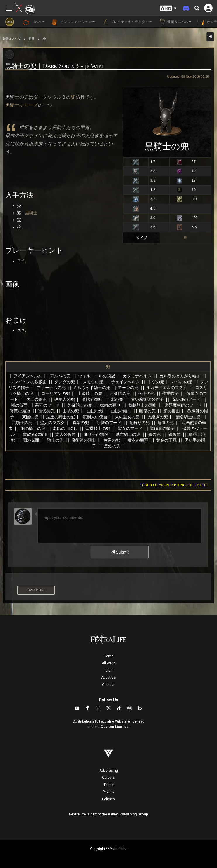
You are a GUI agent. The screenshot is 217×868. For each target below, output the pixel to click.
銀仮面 (175, 434)
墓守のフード (47, 405)
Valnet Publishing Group (128, 814)
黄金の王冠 (166, 440)
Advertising (109, 771)
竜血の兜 (166, 423)
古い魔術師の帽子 (147, 399)
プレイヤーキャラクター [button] (126, 22)
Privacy (108, 792)
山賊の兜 (71, 411)
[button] (168, 8)
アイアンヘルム (28, 376)
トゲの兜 (156, 382)
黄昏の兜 (112, 440)
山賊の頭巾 (121, 411)
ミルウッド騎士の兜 (92, 388)
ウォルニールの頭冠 (97, 376)
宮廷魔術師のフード (183, 405)
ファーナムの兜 (51, 388)
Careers (108, 778)
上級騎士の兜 (90, 393)
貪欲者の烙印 (35, 434)
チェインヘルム (125, 382)
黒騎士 (31, 213)
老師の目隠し (65, 428)
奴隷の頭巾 (110, 405)
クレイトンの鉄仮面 (28, 382)
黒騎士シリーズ (22, 105)
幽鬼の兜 (147, 411)
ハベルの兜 (182, 382)
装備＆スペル (12, 39)
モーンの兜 (128, 388)
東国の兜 (30, 417)
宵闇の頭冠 (20, 411)
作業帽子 (170, 393)
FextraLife (77, 814)
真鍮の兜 (81, 423)
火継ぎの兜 (158, 417)
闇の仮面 (31, 440)
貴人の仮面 (66, 434)
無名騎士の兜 (188, 417)
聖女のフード (130, 428)
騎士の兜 (55, 440)
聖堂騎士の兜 (98, 428)
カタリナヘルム (137, 376)
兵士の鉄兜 (36, 399)
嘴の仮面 (19, 405)
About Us (108, 677)
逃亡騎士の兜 (128, 434)
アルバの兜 (60, 376)
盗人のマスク (52, 423)
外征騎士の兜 (80, 405)
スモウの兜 (93, 382)
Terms (109, 785)
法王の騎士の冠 (61, 417)
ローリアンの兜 (56, 393)
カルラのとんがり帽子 (180, 376)
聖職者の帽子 (162, 428)
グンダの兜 (65, 382)
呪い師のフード (186, 399)
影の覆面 (172, 411)
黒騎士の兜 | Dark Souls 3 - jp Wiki (54, 66)
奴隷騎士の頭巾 (143, 405)
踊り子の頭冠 (96, 434)
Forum (109, 670)
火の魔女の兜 (127, 417)
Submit (119, 552)
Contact (108, 685)
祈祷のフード (109, 423)
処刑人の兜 (65, 399)
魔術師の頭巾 (84, 440)
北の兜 (117, 399)
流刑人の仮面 (95, 417)
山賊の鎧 (95, 411)
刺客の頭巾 (93, 399)
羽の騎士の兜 (33, 428)
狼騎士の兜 (22, 423)
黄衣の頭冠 (138, 440)
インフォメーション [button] (73, 22)
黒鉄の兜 (112, 446)
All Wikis (109, 663)
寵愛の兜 (46, 411)
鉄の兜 (154, 434)
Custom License (115, 727)
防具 (32, 39)
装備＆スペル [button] (174, 22)
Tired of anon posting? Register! (175, 485)
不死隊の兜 (120, 393)
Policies (108, 799)
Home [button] (34, 22)
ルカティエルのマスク (167, 388)
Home (109, 656)
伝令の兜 (147, 393)
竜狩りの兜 (139, 423)
